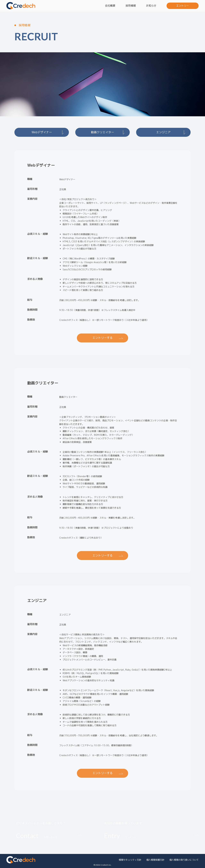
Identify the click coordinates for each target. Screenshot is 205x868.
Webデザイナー (42, 132)
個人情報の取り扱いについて (184, 860)
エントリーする (102, 341)
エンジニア (163, 132)
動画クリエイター (102, 132)
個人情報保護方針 (155, 860)
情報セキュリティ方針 (130, 860)
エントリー (183, 6)
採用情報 (131, 6)
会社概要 (110, 6)
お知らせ (151, 6)
